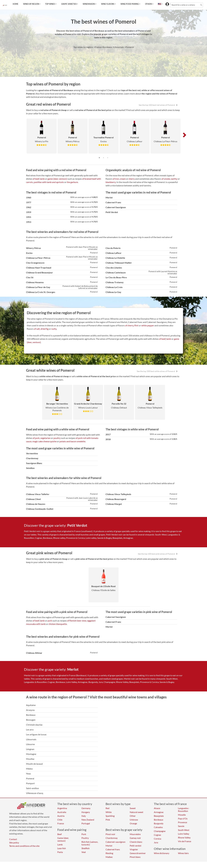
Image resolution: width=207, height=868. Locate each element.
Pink (108, 820)
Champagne (160, 831)
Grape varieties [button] (69, 4)
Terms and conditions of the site (24, 846)
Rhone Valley (184, 837)
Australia (62, 812)
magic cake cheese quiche (44, 441)
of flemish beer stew (77, 621)
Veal (84, 852)
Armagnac (159, 812)
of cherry (129, 325)
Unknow (134, 820)
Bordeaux (159, 820)
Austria (61, 816)
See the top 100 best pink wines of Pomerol (158, 554)
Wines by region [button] (31, 4)
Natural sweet (136, 812)
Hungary (86, 812)
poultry (57, 438)
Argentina (62, 808)
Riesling (109, 853)
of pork (36, 438)
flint (136, 325)
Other (133, 816)
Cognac (157, 835)
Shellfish (86, 848)
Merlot (109, 846)
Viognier (134, 849)
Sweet (133, 808)
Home (15, 4)
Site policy (14, 843)
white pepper (148, 325)
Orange (133, 823)
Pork (84, 834)
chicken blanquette (58, 624)
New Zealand (88, 820)
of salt (37, 329)
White (109, 812)
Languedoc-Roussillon (184, 809)
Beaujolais (159, 816)
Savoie (181, 826)
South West (184, 830)
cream (123, 179)
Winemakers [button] (89, 4)
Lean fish (62, 848)
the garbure (72, 182)
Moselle (182, 815)
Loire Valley (184, 834)
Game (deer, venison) (63, 839)
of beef (36, 179)
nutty (54, 329)
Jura (156, 842)
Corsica (157, 839)
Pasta (60, 852)
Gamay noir (135, 838)
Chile (60, 820)
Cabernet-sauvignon (115, 842)
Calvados (158, 827)
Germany (86, 808)
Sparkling (110, 816)
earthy (174, 179)
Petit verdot (136, 846)
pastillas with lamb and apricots (49, 182)
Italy (84, 816)
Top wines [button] (50, 4)
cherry (132, 179)
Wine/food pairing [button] (130, 4)
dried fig (44, 329)
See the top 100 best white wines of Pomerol (157, 371)
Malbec (109, 857)
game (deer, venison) (57, 179)
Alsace (157, 808)
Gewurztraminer (138, 853)
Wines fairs (183, 853)
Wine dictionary (162, 853)
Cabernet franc (113, 849)
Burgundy (159, 823)
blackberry (111, 182)
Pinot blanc (135, 857)
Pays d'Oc (183, 818)
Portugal (86, 823)
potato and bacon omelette (72, 441)
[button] (160, 4)
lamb (42, 179)
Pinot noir (110, 834)
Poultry (85, 838)
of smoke (166, 179)
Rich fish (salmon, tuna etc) (90, 843)
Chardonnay (112, 838)
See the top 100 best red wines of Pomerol (158, 105)
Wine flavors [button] (108, 4)
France (61, 823)
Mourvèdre (135, 834)
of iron (116, 179)
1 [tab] (99, 158)
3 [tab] (108, 158)
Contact (13, 839)
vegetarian (45, 438)
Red (107, 808)
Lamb (60, 844)
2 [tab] (103, 158)
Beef (59, 834)
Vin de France (185, 841)
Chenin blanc (136, 842)
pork (50, 621)
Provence (183, 822)
